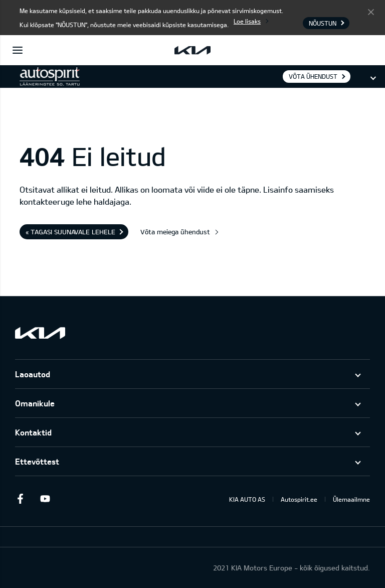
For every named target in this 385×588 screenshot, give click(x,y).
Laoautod (33, 374)
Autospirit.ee (299, 499)
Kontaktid (33, 432)
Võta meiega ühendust (175, 232)
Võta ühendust (313, 76)
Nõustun (371, 12)
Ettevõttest (37, 461)
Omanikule (35, 403)
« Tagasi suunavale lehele (70, 232)
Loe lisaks (247, 21)
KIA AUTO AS (247, 499)
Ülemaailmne (351, 499)
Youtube (45, 499)
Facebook (20, 499)
